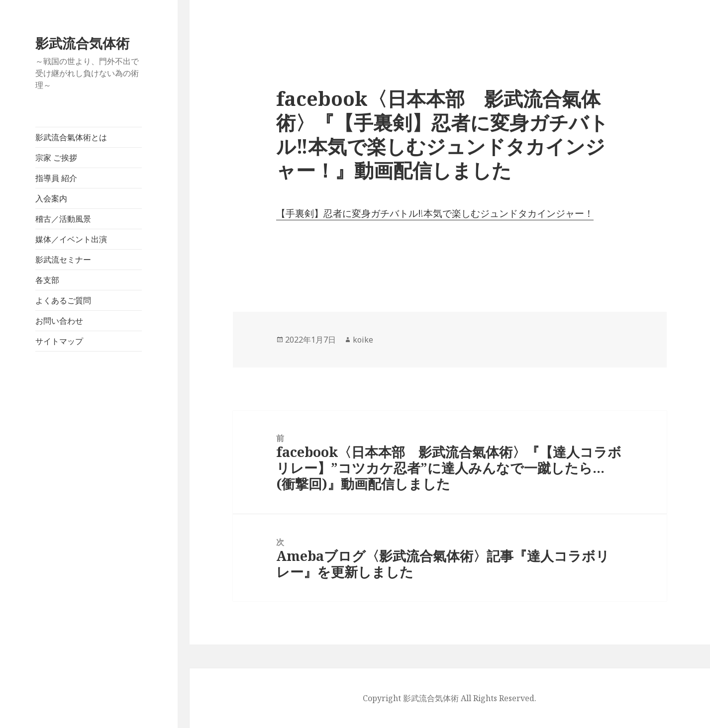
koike (363, 340)
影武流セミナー (63, 260)
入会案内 (51, 198)
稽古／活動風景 (63, 219)
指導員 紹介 (56, 178)
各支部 (47, 280)
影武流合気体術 (82, 43)
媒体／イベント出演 (71, 239)
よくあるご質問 (63, 300)
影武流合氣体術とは (71, 137)
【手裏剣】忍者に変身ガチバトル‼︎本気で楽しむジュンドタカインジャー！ (435, 213)
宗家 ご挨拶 (56, 158)
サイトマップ (59, 341)
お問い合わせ (59, 321)
